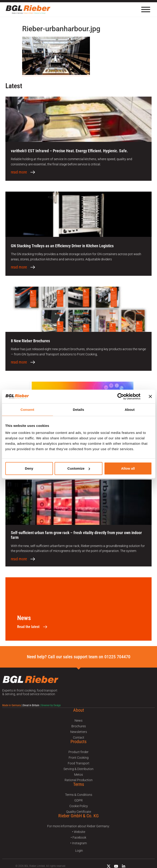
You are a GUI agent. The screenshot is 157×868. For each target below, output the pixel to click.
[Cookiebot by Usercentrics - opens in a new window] (121, 396)
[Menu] (146, 10)
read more (19, 172)
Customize (79, 468)
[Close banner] (150, 396)
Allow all (128, 468)
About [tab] (130, 409)
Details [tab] (79, 409)
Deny (29, 468)
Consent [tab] (27, 409)
